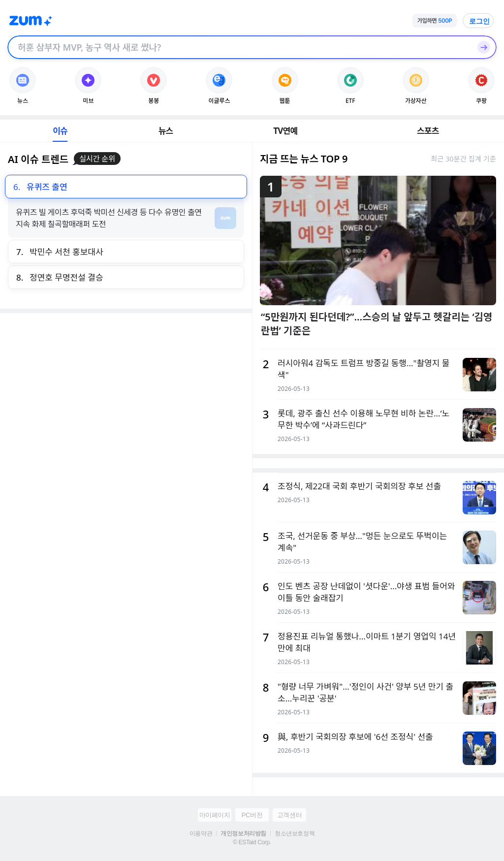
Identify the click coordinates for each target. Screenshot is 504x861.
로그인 (479, 21)
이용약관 (201, 833)
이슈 (60, 131)
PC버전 (252, 815)
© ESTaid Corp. (252, 842)
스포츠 (428, 131)
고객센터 (289, 815)
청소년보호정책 (295, 833)
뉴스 (166, 131)
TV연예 (285, 131)
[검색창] (239, 47)
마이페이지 (215, 815)
